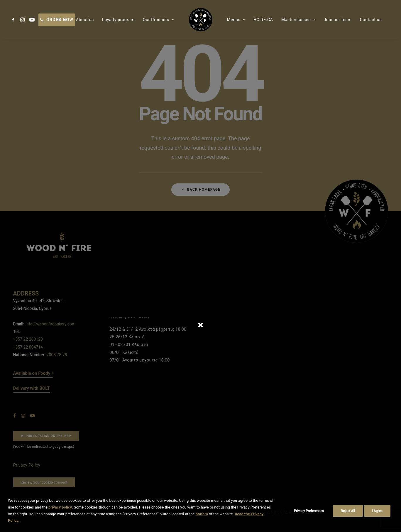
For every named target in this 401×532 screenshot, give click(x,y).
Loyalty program (118, 20)
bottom (202, 514)
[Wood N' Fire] (201, 20)
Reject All (348, 511)
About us (85, 20)
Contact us (371, 20)
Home (62, 20)
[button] (14, 20)
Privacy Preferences (309, 511)
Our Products (159, 20)
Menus (236, 20)
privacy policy (60, 507)
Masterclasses (298, 20)
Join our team (337, 20)
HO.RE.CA (263, 20)
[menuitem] (14, 20)
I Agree (377, 511)
